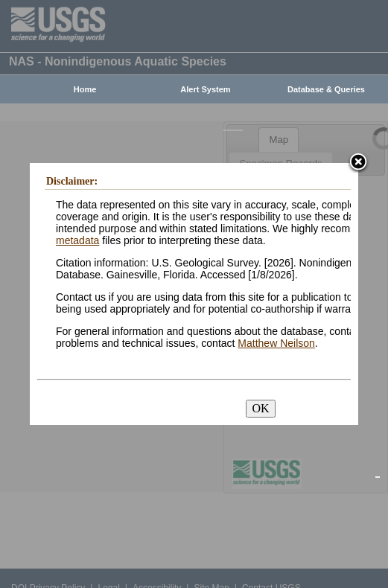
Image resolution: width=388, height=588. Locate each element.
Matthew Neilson (276, 343)
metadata (77, 240)
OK (260, 408)
